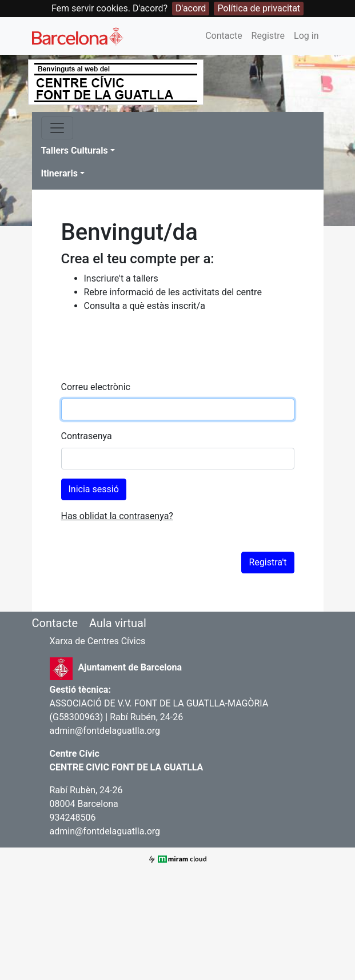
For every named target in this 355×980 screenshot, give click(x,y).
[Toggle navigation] (57, 128)
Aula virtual (118, 623)
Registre (268, 36)
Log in (306, 36)
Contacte (224, 36)
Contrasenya (87, 436)
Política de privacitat (259, 8)
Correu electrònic (96, 387)
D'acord (191, 8)
